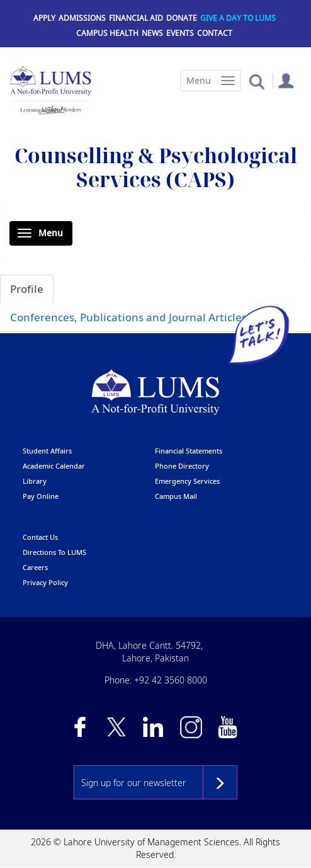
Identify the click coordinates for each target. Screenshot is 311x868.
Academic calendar (54, 466)
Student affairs (47, 451)
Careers (35, 567)
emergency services (187, 481)
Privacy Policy (45, 582)
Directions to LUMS (54, 552)
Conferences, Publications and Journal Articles (128, 317)
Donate (182, 18)
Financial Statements (189, 451)
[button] (257, 81)
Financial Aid (136, 18)
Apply (44, 18)
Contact (215, 33)
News (152, 33)
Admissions (82, 18)
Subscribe (220, 782)
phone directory (182, 466)
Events (180, 33)
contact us (40, 537)
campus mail (176, 496)
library (35, 481)
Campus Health (107, 33)
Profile (27, 289)
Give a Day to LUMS (238, 18)
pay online (41, 496)
